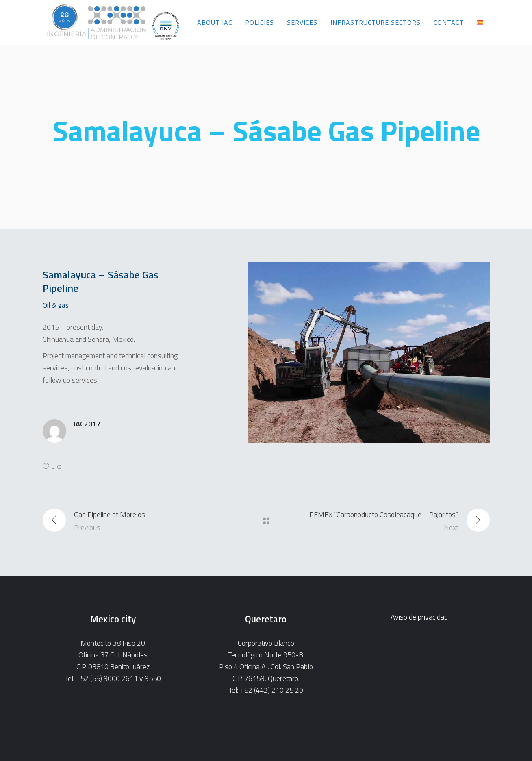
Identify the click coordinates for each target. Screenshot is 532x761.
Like (57, 466)
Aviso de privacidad (419, 617)
